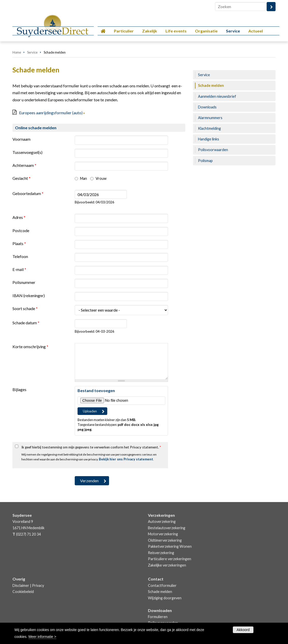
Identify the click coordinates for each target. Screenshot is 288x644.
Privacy (38, 585)
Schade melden (160, 592)
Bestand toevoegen (96, 390)
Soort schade (25, 308)
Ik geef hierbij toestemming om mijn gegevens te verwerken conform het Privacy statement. (91, 447)
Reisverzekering (161, 553)
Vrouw (101, 178)
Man (84, 178)
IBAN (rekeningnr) (29, 295)
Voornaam (21, 139)
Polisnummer (24, 282)
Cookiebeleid (23, 592)
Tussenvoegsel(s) (27, 152)
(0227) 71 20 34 (28, 534)
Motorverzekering (163, 534)
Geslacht (21, 178)
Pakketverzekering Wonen (170, 546)
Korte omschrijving (30, 347)
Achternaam (24, 165)
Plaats (19, 243)
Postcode (21, 230)
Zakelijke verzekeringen (167, 565)
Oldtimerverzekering (165, 540)
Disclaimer (21, 585)
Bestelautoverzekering (167, 528)
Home (17, 52)
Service (32, 52)
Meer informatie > (42, 637)
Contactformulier (162, 585)
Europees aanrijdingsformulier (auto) (51, 113)
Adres (19, 217)
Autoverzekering (162, 521)
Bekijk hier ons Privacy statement (126, 459)
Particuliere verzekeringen (170, 559)
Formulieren (158, 617)
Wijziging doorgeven (165, 598)
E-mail (19, 269)
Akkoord (243, 630)
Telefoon (20, 256)
